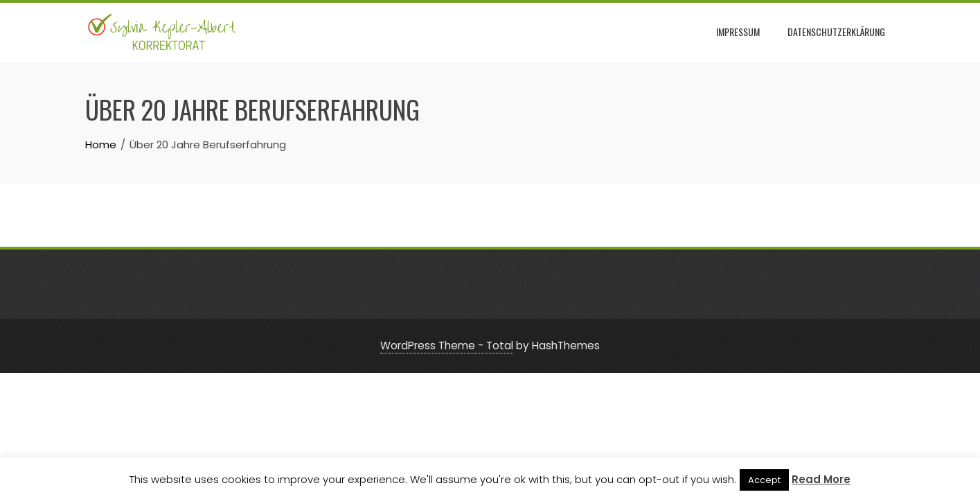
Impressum (738, 32)
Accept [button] (764, 480)
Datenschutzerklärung (836, 32)
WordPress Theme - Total (447, 345)
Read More (821, 479)
